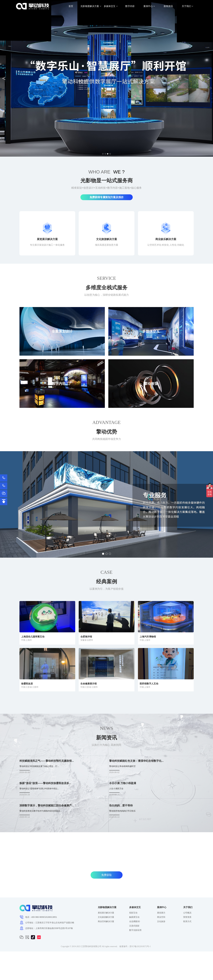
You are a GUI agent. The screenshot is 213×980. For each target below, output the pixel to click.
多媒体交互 (111, 6)
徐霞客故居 (27, 684)
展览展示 (161, 913)
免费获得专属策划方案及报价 (107, 197)
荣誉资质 (187, 917)
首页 (71, 6)
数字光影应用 (135, 930)
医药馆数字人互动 (149, 684)
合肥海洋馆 (86, 637)
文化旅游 (161, 921)
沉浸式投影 (134, 926)
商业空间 (161, 917)
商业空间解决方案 (106, 921)
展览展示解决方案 (106, 913)
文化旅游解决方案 (106, 917)
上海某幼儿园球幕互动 (33, 637)
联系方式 (187, 921)
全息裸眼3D (135, 921)
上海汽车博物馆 (148, 637)
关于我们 (187, 6)
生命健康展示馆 (89, 684)
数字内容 (130, 6)
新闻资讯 (168, 6)
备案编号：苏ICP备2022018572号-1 (135, 946)
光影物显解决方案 (91, 6)
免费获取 (107, 875)
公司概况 (187, 913)
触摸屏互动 (134, 917)
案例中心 (149, 6)
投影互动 (133, 913)
